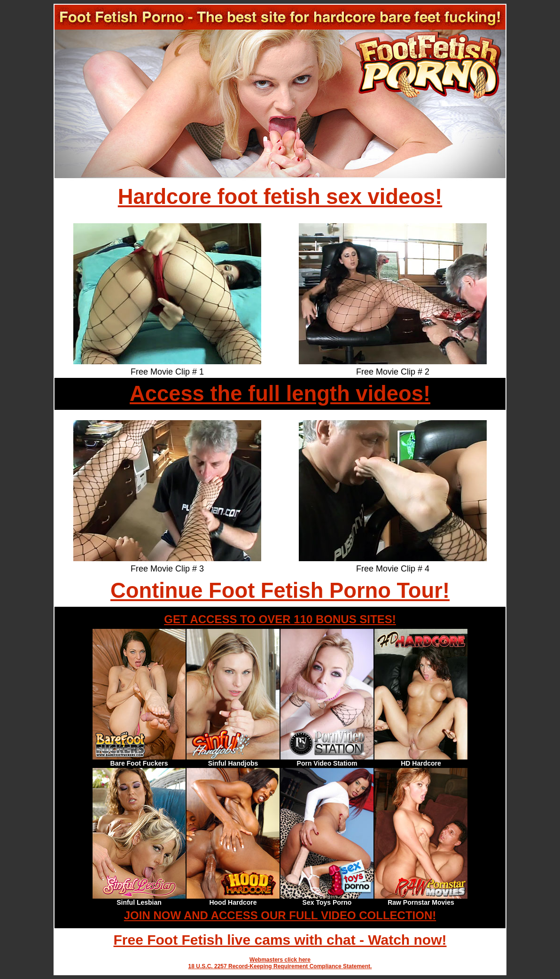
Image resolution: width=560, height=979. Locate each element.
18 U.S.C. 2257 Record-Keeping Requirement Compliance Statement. (280, 966)
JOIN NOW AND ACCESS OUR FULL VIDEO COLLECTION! (280, 915)
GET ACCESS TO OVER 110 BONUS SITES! (280, 619)
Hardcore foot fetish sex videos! (280, 197)
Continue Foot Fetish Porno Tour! (280, 591)
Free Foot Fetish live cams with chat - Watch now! (280, 940)
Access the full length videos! (280, 394)
